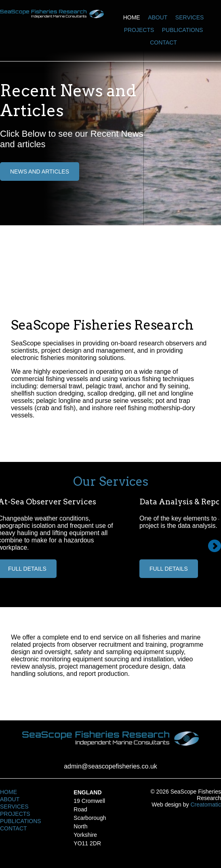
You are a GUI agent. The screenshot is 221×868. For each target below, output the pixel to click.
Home (132, 17)
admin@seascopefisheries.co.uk (110, 766)
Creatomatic (205, 804)
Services (190, 17)
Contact (163, 42)
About (158, 17)
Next (215, 546)
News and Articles (40, 171)
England (87, 792)
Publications (183, 30)
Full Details (169, 569)
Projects (139, 30)
